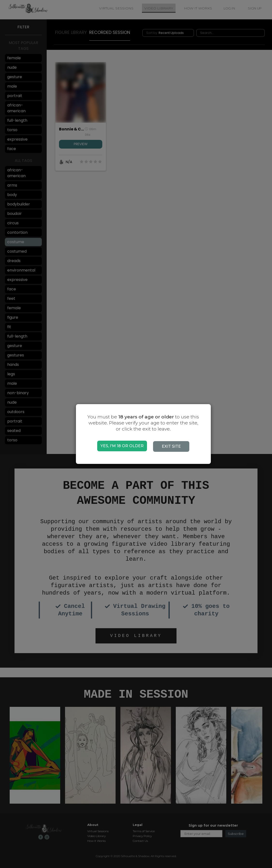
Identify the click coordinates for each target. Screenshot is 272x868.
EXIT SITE (174, 446)
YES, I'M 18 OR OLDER (122, 446)
